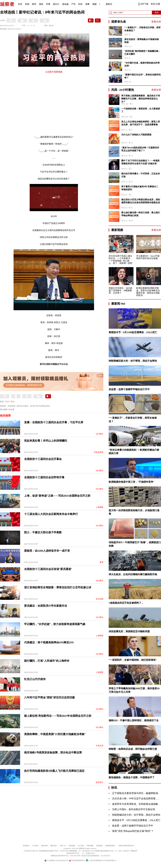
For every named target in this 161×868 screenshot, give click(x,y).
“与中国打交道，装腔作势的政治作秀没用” (142, 64)
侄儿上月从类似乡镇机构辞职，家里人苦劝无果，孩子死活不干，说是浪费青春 (141, 123)
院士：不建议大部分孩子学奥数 (43, 532)
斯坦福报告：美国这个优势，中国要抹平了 (132, 777)
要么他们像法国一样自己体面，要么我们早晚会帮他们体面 (141, 214)
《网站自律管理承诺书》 (126, 846)
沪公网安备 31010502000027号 (56, 861)
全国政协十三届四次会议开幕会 (43, 459)
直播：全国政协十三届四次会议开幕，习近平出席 (54, 422)
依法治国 (100, 599)
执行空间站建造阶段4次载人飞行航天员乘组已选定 (54, 771)
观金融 (65, 4)
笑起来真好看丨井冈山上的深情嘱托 (46, 441)
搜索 (157, 13)
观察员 (108, 4)
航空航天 (100, 782)
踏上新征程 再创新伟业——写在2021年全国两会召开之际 (58, 716)
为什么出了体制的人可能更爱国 (136, 135)
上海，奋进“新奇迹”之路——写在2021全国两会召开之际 (57, 496)
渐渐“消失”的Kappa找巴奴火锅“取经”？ (133, 831)
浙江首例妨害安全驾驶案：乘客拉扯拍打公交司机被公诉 (58, 587)
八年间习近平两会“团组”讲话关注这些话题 (49, 697)
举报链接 (99, 846)
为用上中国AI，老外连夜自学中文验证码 (134, 809)
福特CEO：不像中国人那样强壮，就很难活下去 (134, 720)
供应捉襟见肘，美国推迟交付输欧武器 (129, 631)
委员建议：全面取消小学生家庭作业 (46, 606)
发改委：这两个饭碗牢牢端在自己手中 (129, 389)
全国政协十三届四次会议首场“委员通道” (48, 569)
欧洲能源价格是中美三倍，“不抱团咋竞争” (131, 482)
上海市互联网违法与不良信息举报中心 (101, 861)
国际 (41, 4)
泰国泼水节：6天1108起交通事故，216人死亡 (133, 332)
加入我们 (81, 846)
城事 (87, 4)
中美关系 (100, 746)
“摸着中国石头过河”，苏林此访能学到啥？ (142, 76)
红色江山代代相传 (35, 679)
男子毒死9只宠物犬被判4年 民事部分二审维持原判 (140, 188)
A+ (34, 26)
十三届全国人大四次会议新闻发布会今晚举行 (51, 514)
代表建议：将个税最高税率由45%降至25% (49, 642)
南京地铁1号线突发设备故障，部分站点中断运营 (53, 752)
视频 (94, 4)
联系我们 (26, 846)
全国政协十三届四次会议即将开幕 (44, 477)
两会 (13, 402)
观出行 (56, 4)
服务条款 (54, 846)
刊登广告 (63, 846)
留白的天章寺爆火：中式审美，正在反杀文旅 (141, 175)
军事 (48, 4)
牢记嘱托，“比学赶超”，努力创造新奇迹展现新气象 (55, 624)
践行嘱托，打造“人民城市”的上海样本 (47, 661)
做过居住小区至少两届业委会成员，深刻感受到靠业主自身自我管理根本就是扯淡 (141, 201)
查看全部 (156, 22)
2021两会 (100, 434)
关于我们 (35, 846)
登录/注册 (155, 4)
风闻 (27, 4)
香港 (101, 562)
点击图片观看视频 (54, 72)
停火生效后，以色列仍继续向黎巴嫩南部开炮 (133, 574)
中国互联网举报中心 (77, 861)
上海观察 (100, 507)
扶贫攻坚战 (99, 452)
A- (28, 26)
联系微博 (72, 846)
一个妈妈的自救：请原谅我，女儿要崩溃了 (141, 110)
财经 (34, 4)
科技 (80, 4)
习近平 (7, 402)
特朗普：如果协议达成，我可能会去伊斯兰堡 (133, 749)
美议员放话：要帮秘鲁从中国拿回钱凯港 (142, 41)
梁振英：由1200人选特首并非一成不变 (47, 551)
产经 (73, 4)
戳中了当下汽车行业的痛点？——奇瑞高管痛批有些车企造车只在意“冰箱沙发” (140, 162)
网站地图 (90, 846)
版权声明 (45, 846)
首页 (20, 4)
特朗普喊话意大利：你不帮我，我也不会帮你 (133, 361)
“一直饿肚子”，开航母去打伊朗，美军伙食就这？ (142, 29)
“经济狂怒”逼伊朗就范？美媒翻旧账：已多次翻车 (142, 53)
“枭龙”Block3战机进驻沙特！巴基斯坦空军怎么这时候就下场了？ (140, 149)
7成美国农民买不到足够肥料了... (126, 603)
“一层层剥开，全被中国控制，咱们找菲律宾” (133, 660)
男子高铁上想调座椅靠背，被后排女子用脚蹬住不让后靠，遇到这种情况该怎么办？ (141, 99)
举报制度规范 (110, 846)
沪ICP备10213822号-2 (31, 851)
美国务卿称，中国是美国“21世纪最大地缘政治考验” (55, 734)
